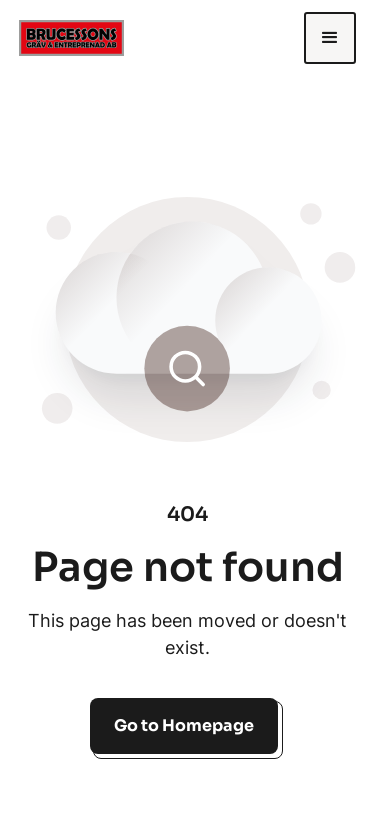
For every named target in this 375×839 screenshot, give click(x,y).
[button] (330, 38)
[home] (94, 37)
